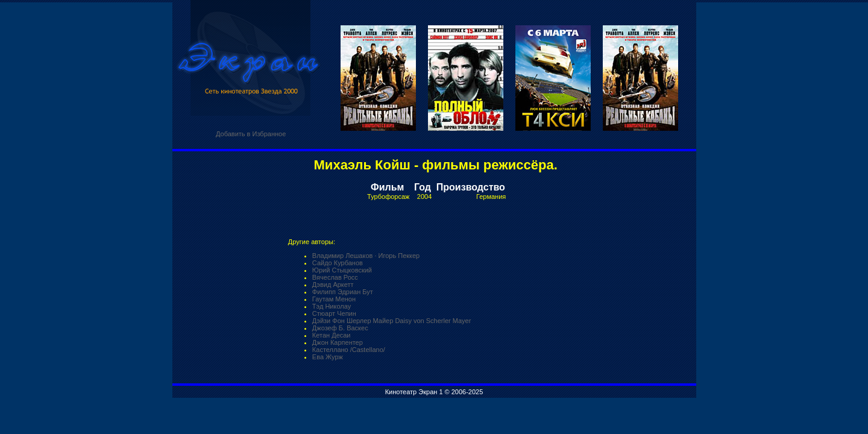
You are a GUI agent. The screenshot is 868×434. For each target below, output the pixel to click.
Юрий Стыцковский (342, 270)
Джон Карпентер (338, 342)
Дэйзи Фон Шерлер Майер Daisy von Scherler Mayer (392, 321)
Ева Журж (328, 357)
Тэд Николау (332, 306)
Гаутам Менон (334, 299)
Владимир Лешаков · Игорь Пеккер (366, 256)
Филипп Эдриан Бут (343, 292)
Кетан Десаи (332, 335)
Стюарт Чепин (334, 313)
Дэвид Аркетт (333, 285)
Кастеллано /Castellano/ (349, 350)
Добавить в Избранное (251, 134)
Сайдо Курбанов (338, 263)
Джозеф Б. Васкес (340, 328)
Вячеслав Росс (335, 277)
